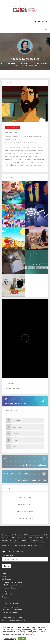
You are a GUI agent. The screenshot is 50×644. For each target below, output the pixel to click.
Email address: (8, 555)
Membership (6, 579)
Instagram (13, 427)
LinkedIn (12, 433)
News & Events (7, 594)
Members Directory (11, 588)
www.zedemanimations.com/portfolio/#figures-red (22, 142)
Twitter (12, 440)
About (4, 576)
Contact (5, 597)
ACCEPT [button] (22, 638)
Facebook (13, 420)
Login (6, 591)
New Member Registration (13, 585)
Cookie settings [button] (10, 639)
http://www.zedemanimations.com (32, 480)
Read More (29, 634)
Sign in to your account (25, 401)
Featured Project (13, 127)
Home (4, 573)
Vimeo (12, 447)
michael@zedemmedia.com (35, 465)
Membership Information (13, 582)
